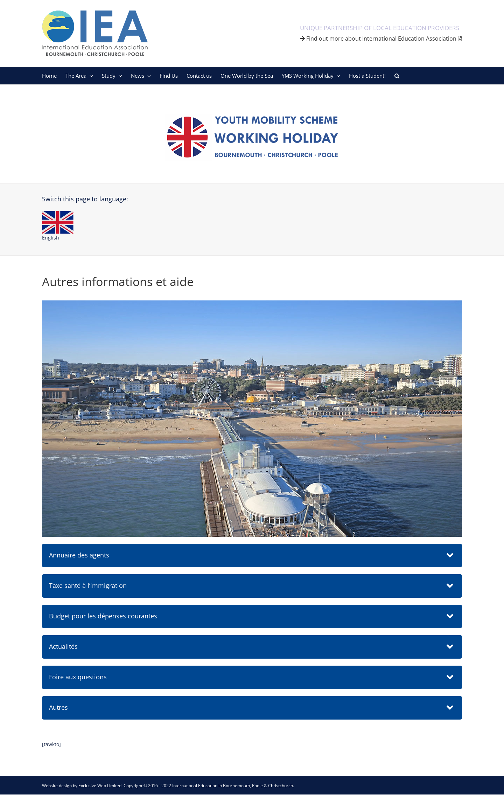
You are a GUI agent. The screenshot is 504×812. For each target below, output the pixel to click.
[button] (397, 76)
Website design (57, 786)
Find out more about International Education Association (381, 39)
